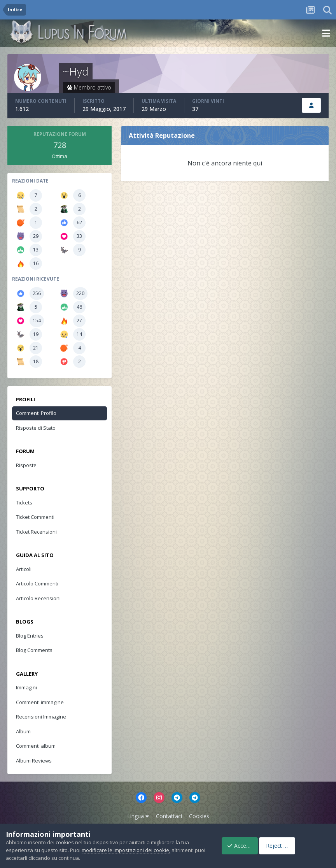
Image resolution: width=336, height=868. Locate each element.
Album (23, 731)
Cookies (199, 816)
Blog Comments (34, 650)
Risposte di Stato (36, 428)
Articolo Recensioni (38, 598)
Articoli (24, 569)
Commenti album (36, 746)
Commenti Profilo (36, 413)
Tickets (24, 503)
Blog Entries (30, 636)
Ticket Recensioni (36, 532)
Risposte (26, 465)
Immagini (26, 687)
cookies (65, 842)
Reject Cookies (302, 846)
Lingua (138, 816)
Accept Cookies (242, 846)
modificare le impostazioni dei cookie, (126, 850)
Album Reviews (34, 761)
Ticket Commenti (35, 517)
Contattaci (169, 816)
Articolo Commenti (37, 583)
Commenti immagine (40, 702)
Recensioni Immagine (41, 717)
